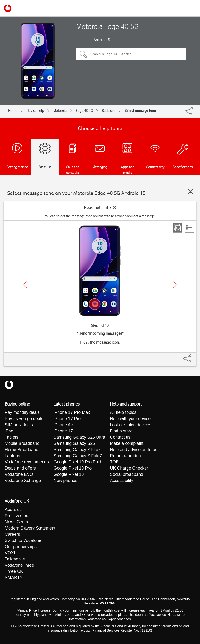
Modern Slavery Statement (30, 528)
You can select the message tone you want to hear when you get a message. (100, 216)
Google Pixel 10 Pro (73, 468)
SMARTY (14, 578)
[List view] (189, 228)
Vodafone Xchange (23, 481)
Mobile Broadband (22, 443)
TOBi (115, 462)
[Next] (175, 285)
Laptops (12, 456)
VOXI (10, 553)
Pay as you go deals (24, 419)
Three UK (14, 571)
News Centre (17, 522)
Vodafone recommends (27, 462)
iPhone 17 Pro (67, 419)
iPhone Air (63, 425)
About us (13, 510)
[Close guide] (190, 192)
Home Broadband (22, 450)
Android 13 (102, 40)
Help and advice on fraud (134, 450)
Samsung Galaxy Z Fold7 (78, 456)
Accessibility (122, 481)
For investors (17, 516)
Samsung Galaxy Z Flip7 (77, 450)
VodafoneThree (19, 565)
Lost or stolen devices (131, 425)
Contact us (120, 437)
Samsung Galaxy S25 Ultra (79, 437)
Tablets (12, 437)
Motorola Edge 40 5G (107, 26)
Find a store (121, 431)
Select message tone (140, 111)
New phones (65, 481)
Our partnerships (21, 547)
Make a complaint (127, 443)
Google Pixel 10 (69, 474)
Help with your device (130, 419)
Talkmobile (15, 559)
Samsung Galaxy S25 (74, 443)
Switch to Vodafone (23, 540)
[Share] (193, 356)
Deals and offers (20, 468)
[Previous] (25, 285)
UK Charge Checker (129, 468)
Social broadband (127, 474)
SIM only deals (19, 425)
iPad (9, 431)
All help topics (123, 412)
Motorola (60, 111)
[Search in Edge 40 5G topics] (131, 54)
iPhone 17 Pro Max (72, 412)
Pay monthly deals (22, 412)
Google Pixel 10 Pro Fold (77, 462)
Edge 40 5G (84, 111)
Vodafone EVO (19, 474)
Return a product (126, 456)
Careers (12, 534)
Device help (35, 111)
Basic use (109, 111)
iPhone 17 (63, 431)
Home (13, 111)
